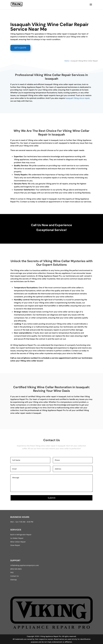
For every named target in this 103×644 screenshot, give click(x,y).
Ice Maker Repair (17, 538)
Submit (52, 498)
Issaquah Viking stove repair (77, 98)
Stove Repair (15, 545)
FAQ (12, 572)
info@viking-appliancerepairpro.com (25, 565)
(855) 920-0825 (16, 569)
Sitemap (14, 580)
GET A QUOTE (20, 48)
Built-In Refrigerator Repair (21, 535)
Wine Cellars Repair (18, 542)
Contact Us (15, 576)
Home (67, 61)
